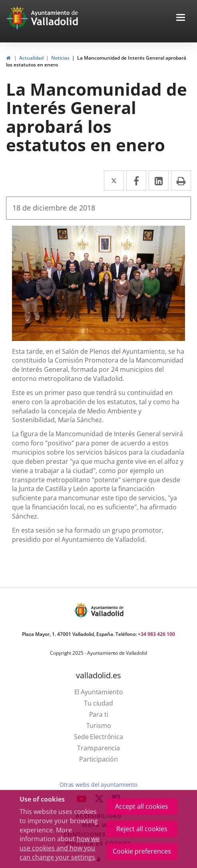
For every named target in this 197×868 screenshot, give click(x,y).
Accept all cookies (142, 806)
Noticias (60, 58)
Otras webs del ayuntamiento (98, 785)
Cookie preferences (142, 851)
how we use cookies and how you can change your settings (60, 848)
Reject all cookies (142, 829)
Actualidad (31, 58)
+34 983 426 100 (156, 634)
